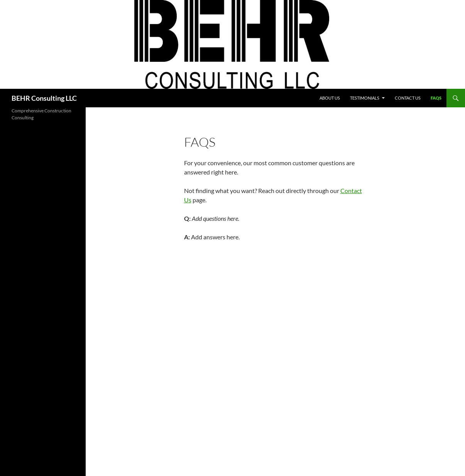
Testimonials (365, 98)
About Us (330, 98)
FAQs (436, 98)
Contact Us (408, 98)
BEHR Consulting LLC (44, 98)
